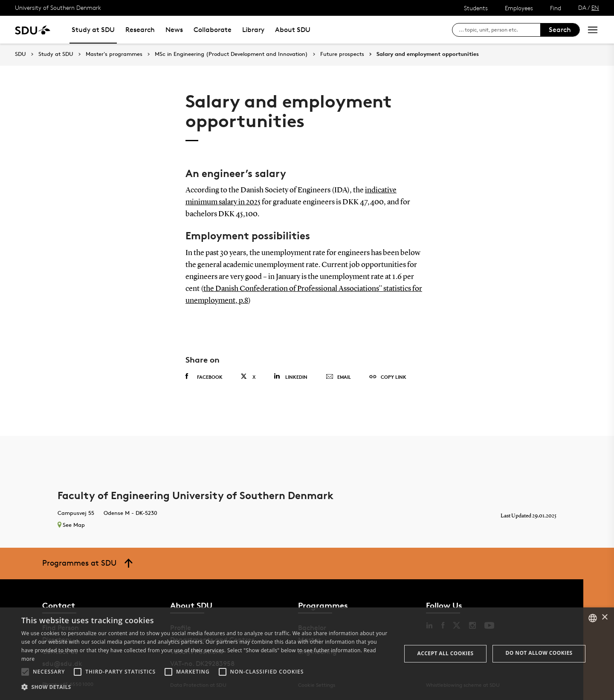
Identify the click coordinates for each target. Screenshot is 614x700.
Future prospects (342, 54)
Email (338, 377)
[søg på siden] (500, 30)
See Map (71, 525)
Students (476, 8)
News (174, 30)
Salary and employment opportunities (428, 54)
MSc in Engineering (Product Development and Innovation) (231, 54)
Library (253, 30)
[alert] (307, 654)
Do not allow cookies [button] (539, 653)
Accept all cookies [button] (446, 653)
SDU (20, 54)
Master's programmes (114, 54)
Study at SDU (93, 30)
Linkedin (291, 376)
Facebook (204, 377)
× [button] (604, 617)
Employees (519, 8)
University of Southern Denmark (58, 7)
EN (595, 7)
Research (140, 30)
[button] (25, 672)
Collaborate (213, 30)
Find (556, 8)
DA (582, 7)
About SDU (293, 30)
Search (560, 30)
